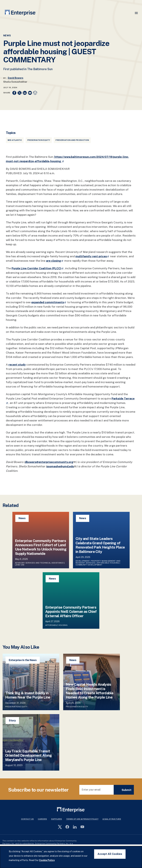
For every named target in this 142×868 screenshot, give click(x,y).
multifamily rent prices (92, 256)
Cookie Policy (47, 860)
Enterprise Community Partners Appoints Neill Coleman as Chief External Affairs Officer (71, 612)
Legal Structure (112, 819)
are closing (55, 261)
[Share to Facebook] (14, 93)
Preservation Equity (39, 140)
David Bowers (16, 78)
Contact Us (27, 819)
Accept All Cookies (110, 854)
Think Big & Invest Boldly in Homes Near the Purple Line (28, 695)
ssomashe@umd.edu (62, 466)
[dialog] (71, 857)
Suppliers (57, 819)
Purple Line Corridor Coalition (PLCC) (38, 268)
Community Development (89, 565)
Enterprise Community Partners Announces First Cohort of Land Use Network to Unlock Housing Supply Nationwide (41, 547)
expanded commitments (49, 302)
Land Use (20, 565)
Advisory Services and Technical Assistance (39, 563)
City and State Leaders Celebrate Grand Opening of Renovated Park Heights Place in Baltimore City (100, 545)
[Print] (35, 93)
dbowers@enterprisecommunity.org (50, 462)
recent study (17, 365)
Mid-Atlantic (15, 140)
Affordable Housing (108, 563)
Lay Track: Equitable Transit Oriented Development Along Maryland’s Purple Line (29, 755)
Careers (42, 819)
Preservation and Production (72, 140)
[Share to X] (20, 93)
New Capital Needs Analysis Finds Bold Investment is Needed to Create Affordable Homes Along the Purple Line (90, 691)
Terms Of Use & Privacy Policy (82, 819)
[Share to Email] (30, 93)
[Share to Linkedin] (25, 93)
